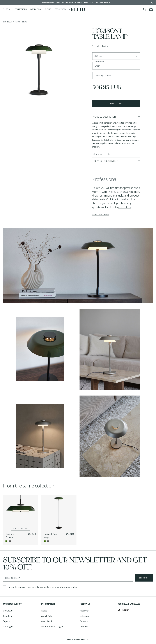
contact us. (125, 207)
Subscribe (144, 578)
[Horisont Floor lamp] (59, 512)
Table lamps (21, 22)
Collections (21, 9)
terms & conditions (26, 587)
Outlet (48, 9)
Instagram (84, 616)
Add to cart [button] (116, 103)
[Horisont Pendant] (21, 512)
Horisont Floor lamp (51, 535)
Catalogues (9, 627)
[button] (116, 76)
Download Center (101, 214)
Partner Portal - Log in (52, 627)
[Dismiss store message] (152, 3)
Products (7, 22)
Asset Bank (47, 621)
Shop (7, 9)
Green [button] (97, 66)
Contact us (8, 611)
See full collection (101, 46)
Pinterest (84, 621)
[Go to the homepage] (78, 9)
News (44, 611)
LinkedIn (84, 627)
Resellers (7, 616)
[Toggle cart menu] (151, 9)
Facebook (84, 611)
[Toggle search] (145, 9)
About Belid (47, 616)
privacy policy (71, 587)
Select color (99, 62)
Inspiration (36, 9)
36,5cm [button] (98, 56)
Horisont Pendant (10, 535)
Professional (63, 9)
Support (7, 621)
